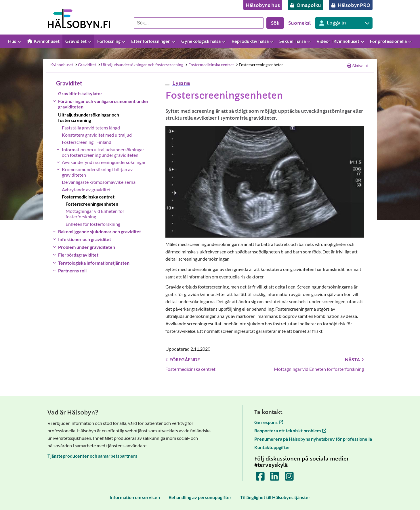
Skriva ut (358, 66)
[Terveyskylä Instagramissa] (289, 478)
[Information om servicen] (135, 497)
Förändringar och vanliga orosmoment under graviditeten (103, 104)
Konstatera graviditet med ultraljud (97, 135)
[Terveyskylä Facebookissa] (260, 478)
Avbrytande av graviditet (86, 189)
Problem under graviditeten (87, 247)
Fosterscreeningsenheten (259, 65)
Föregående (183, 359)
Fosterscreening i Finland (87, 142)
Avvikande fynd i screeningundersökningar (104, 162)
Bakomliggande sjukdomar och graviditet (100, 231)
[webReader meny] (167, 85)
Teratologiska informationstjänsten (94, 263)
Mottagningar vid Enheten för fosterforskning (95, 214)
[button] (181, 83)
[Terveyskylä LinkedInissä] (275, 478)
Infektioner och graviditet (85, 239)
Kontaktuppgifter (272, 447)
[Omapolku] (306, 5)
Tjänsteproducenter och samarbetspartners (92, 456)
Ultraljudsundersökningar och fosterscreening (141, 65)
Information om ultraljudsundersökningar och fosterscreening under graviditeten (103, 152)
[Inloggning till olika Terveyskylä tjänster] (344, 23)
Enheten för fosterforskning (93, 224)
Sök (275, 23)
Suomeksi (299, 23)
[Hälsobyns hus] (263, 5)
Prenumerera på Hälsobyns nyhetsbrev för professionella (313, 439)
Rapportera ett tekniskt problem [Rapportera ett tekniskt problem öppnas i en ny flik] (290, 430)
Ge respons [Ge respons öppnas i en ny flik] (269, 422)
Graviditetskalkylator (80, 93)
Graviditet (85, 65)
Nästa (354, 359)
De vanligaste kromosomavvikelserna (99, 182)
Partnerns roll (72, 271)
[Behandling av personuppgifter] (200, 497)
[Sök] (199, 23)
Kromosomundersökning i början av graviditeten (97, 172)
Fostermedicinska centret (209, 65)
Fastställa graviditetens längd (91, 128)
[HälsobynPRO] (351, 5)
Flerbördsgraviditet (78, 255)
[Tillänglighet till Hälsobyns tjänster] (275, 497)
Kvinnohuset (62, 65)
